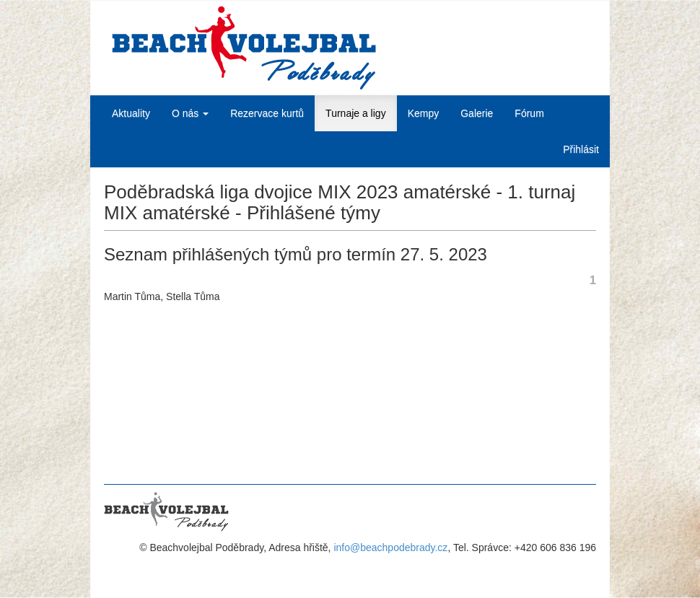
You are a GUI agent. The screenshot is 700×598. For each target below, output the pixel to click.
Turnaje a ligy (356, 113)
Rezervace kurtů (267, 113)
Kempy (424, 113)
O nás (190, 113)
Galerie (477, 113)
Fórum (529, 113)
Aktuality (131, 113)
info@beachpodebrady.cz (390, 548)
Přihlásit (581, 149)
